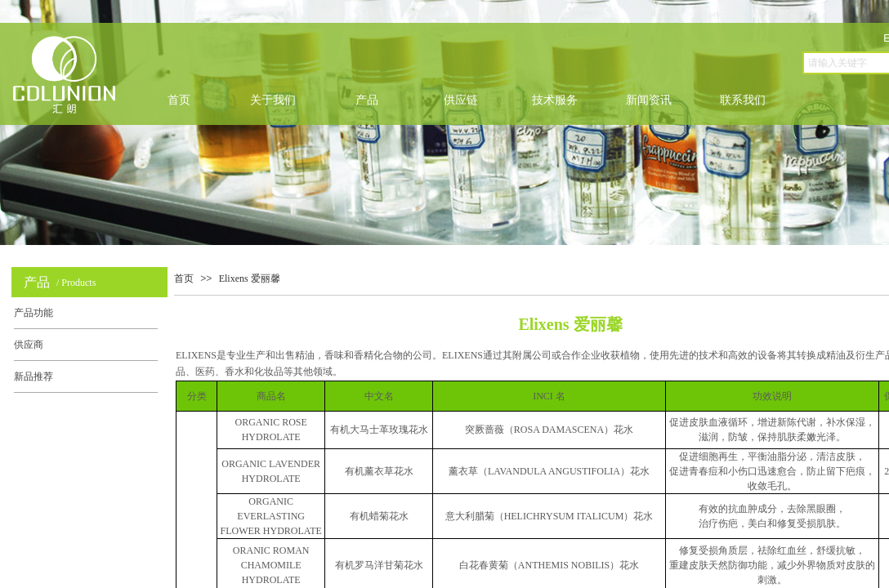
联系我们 (743, 100)
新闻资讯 (649, 100)
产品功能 (34, 313)
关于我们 (273, 100)
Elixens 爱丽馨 (250, 278)
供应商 (29, 345)
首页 (179, 100)
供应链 (461, 100)
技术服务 (555, 100)
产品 (367, 100)
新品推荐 (34, 376)
